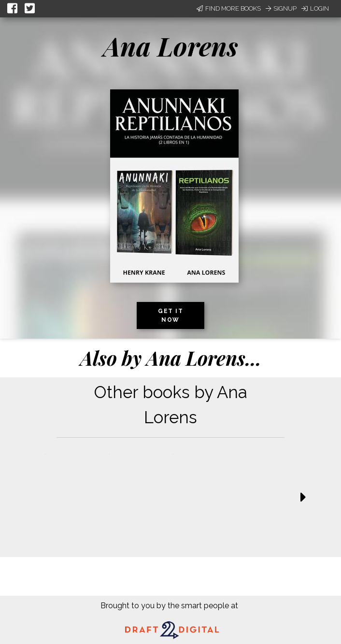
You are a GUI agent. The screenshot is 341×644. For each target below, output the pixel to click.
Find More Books (229, 8)
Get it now (170, 315)
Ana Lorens (171, 46)
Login (315, 8)
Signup (281, 8)
